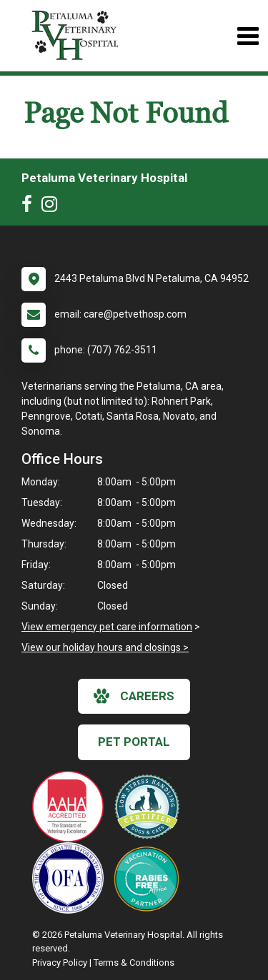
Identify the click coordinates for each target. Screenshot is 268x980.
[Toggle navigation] (248, 36)
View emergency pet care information (107, 627)
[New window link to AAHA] (71, 807)
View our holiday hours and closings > (105, 647)
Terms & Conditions (134, 963)
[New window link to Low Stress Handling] (150, 807)
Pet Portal (134, 742)
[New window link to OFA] (71, 878)
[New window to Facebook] (30, 207)
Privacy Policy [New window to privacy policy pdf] (60, 963)
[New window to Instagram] (53, 207)
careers (134, 696)
